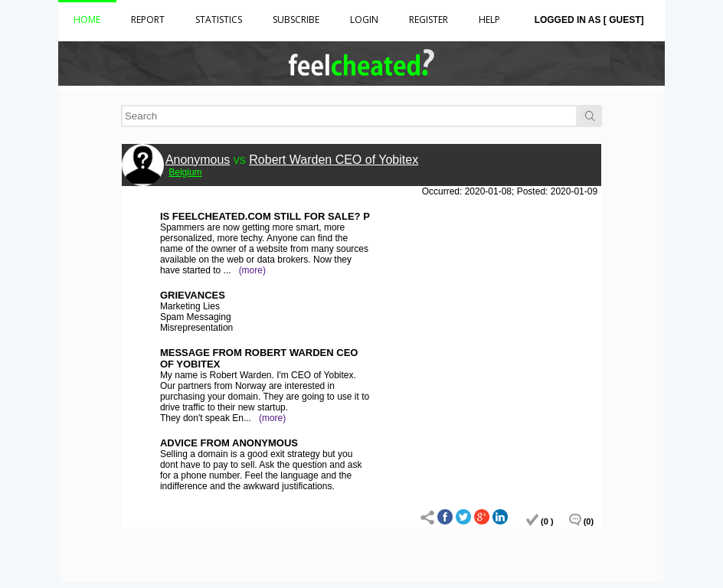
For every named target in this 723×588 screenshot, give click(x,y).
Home (87, 20)
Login (364, 20)
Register (429, 20)
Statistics (219, 20)
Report (148, 20)
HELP (489, 20)
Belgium (185, 172)
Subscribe (296, 20)
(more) (252, 270)
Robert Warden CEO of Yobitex (334, 160)
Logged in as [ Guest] (589, 20)
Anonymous (198, 160)
